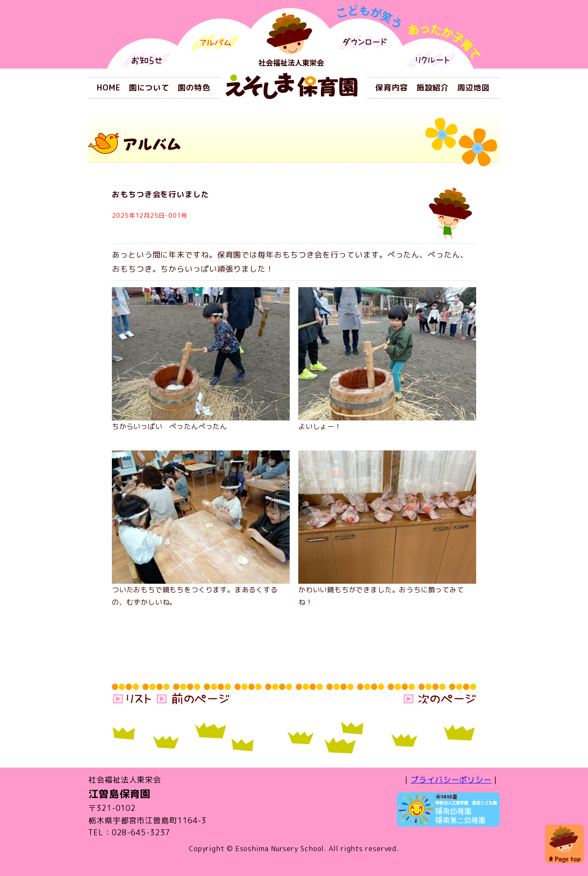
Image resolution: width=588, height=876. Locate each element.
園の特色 (194, 88)
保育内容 (392, 88)
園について (149, 88)
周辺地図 (474, 88)
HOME (109, 88)
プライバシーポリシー (451, 780)
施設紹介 (433, 88)
